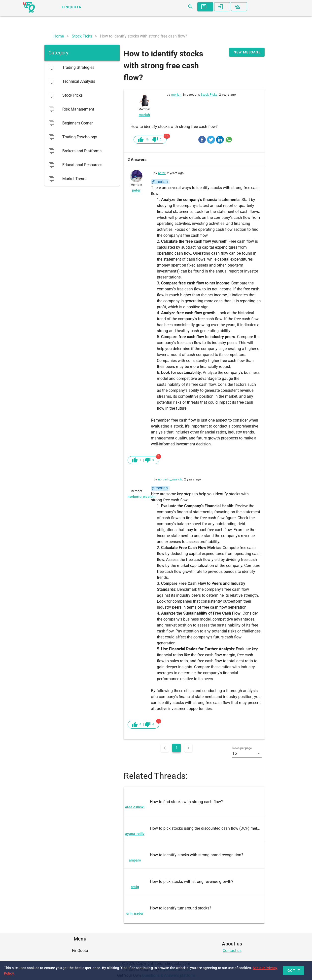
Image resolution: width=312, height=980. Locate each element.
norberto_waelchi (170, 479)
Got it (294, 971)
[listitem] (194, 802)
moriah (176, 95)
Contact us (232, 951)
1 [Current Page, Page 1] (177, 748)
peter (162, 173)
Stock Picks (209, 95)
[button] (247, 753)
